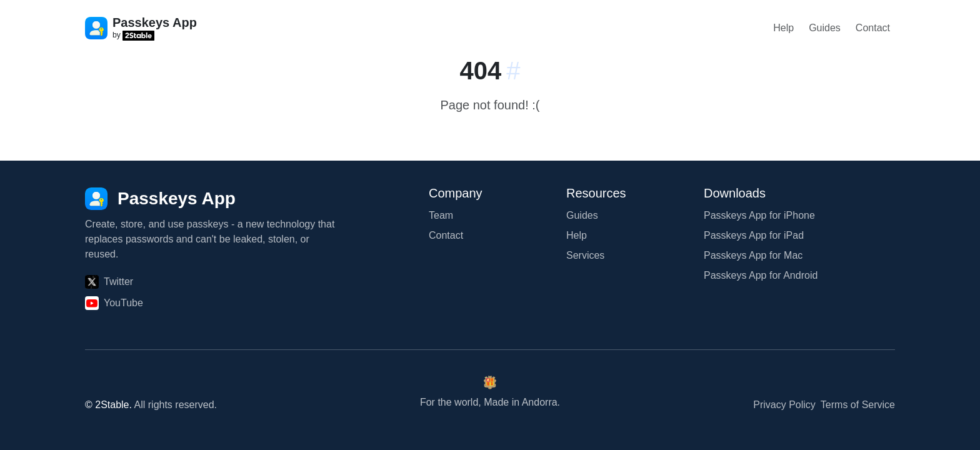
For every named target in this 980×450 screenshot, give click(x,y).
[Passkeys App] (160, 199)
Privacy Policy (784, 405)
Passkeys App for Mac (753, 255)
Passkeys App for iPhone (759, 215)
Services (585, 255)
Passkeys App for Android (761, 275)
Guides (825, 28)
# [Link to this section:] (513, 71)
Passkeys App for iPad (754, 235)
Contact (873, 28)
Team (441, 215)
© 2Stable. (108, 405)
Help (783, 28)
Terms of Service (858, 405)
